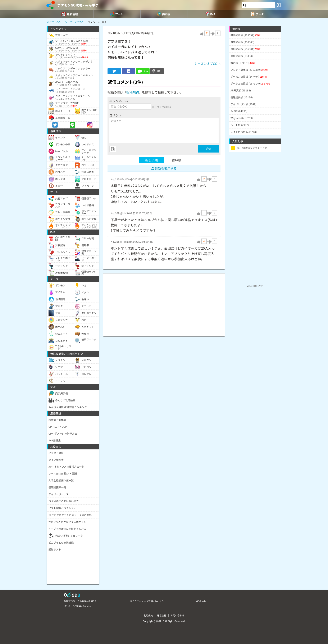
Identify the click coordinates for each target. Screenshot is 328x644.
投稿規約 (133, 92)
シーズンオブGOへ (207, 64)
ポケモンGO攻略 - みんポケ (78, 5)
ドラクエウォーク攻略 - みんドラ (147, 601)
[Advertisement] (164, 303)
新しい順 (151, 160)
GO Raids (201, 601)
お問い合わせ (177, 615)
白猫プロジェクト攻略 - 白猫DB (80, 601)
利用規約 (148, 615)
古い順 (176, 160)
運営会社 (162, 615)
